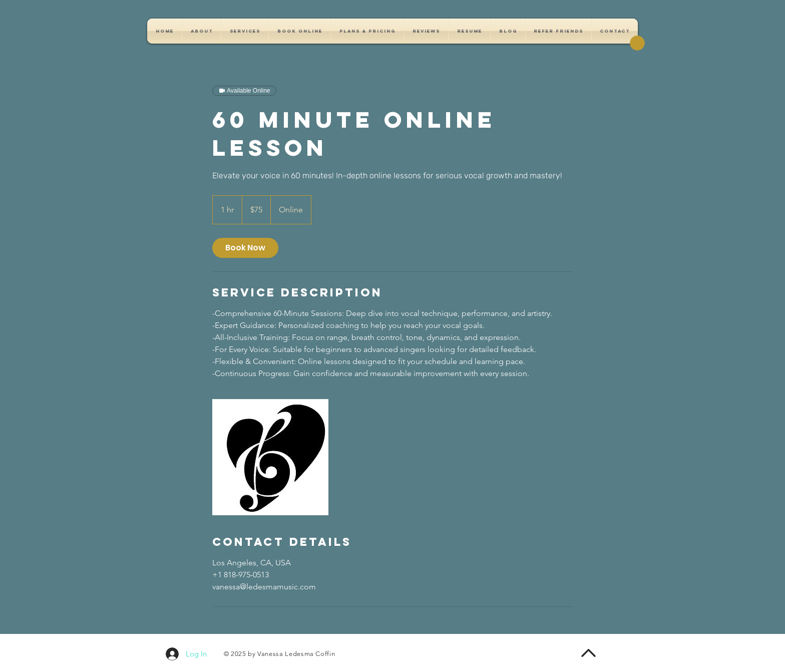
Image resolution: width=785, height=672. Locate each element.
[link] (245, 248)
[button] (637, 43)
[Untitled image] (270, 457)
